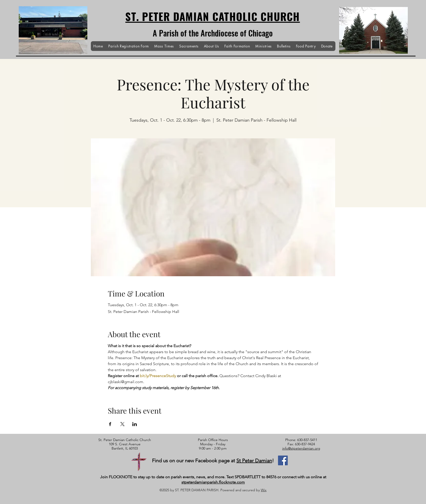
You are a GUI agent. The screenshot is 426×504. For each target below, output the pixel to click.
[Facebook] (283, 460)
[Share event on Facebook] (110, 424)
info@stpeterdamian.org (301, 448)
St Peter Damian (254, 461)
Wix (264, 490)
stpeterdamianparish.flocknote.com (213, 482)
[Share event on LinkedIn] (135, 424)
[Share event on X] (122, 424)
